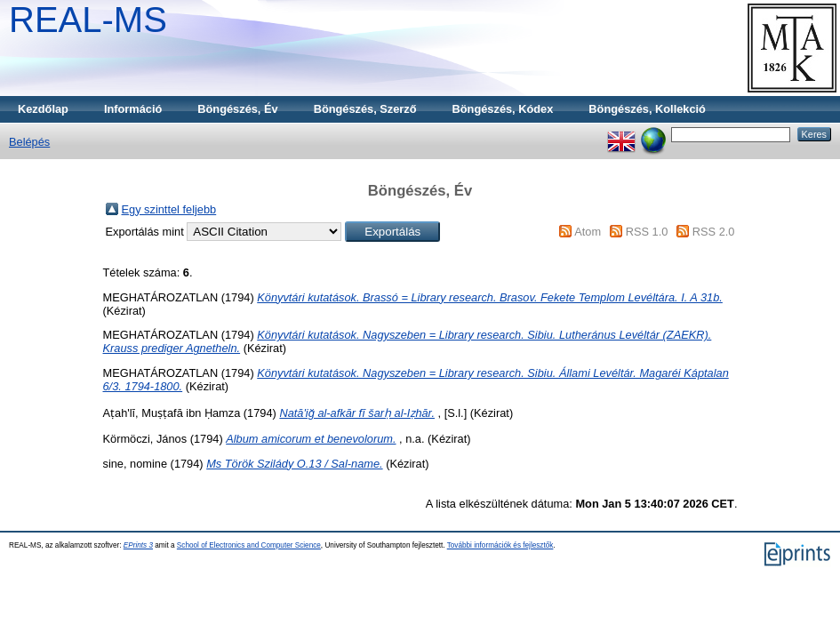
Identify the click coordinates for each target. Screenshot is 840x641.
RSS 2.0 (714, 232)
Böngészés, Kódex (503, 109)
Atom (588, 232)
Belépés (29, 142)
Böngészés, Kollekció (647, 109)
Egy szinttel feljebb (169, 209)
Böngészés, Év (237, 109)
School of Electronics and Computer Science (249, 545)
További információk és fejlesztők (500, 545)
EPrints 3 (138, 545)
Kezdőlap (43, 109)
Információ (133, 109)
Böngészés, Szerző (365, 109)
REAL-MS (88, 20)
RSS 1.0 (647, 232)
